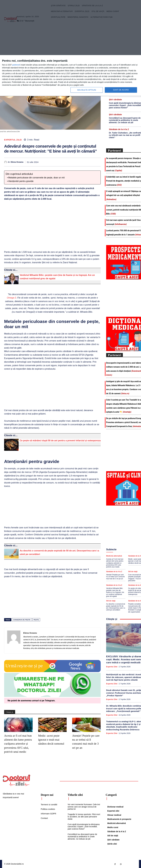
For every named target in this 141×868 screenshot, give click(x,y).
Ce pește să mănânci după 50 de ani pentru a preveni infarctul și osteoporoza (60, 441)
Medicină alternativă (114, 556)
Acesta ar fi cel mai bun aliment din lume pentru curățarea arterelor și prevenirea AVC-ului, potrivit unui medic (18, 744)
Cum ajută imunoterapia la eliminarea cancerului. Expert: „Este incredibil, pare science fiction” (84, 827)
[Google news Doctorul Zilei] (52, 671)
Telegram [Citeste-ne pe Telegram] (50, 700)
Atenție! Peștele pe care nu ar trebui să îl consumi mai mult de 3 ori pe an (115, 577)
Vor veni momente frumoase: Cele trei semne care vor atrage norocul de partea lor (84, 807)
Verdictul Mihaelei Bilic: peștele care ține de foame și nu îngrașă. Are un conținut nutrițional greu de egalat (115, 592)
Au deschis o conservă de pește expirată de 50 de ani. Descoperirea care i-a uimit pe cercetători (116, 607)
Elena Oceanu (17, 162)
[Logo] (17, 780)
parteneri (16, 65)
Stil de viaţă (133, 572)
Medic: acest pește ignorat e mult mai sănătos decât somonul (51, 740)
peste (36, 620)
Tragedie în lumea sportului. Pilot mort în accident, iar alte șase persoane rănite (84, 817)
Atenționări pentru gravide (21, 181)
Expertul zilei (13, 140)
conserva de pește (22, 620)
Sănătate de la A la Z (119, 129)
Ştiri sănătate (115, 99)
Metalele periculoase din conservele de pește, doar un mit (36, 178)
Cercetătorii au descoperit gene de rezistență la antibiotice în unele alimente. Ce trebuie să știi (125, 120)
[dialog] (70, 76)
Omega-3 (11, 298)
